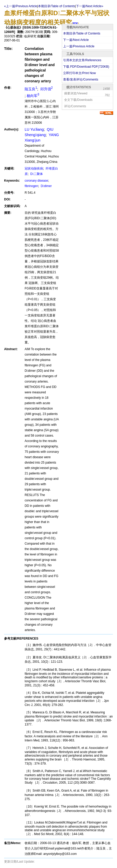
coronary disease (36, 181)
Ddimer (46, 186)
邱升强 (46, 89)
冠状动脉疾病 (34, 169)
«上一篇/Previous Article (21, 6)
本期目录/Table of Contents (57, 6)
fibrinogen (31, 186)
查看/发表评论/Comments (81, 79)
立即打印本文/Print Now (79, 73)
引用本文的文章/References (82, 60)
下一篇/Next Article (76, 40)
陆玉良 (31, 89)
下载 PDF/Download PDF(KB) (86, 67)
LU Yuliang (34, 129)
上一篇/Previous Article (79, 46)
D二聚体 (36, 174)
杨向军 (33, 96)
